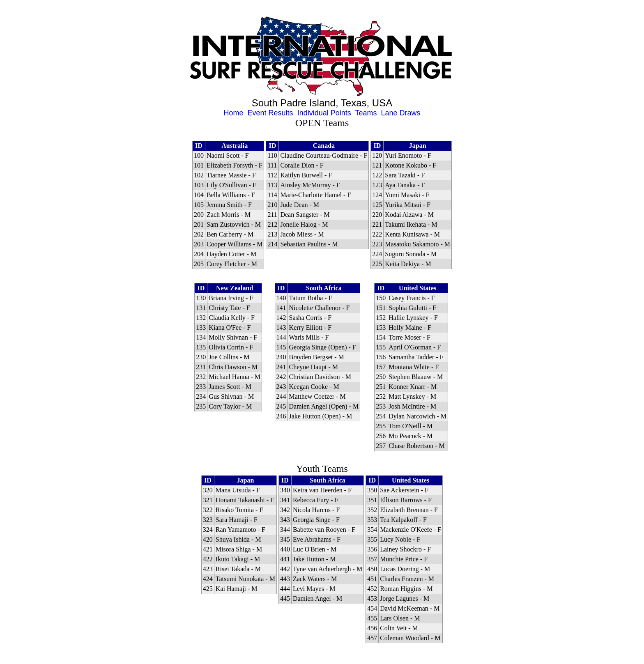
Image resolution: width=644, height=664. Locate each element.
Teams (366, 113)
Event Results (270, 113)
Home (234, 113)
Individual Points (324, 113)
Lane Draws (400, 113)
